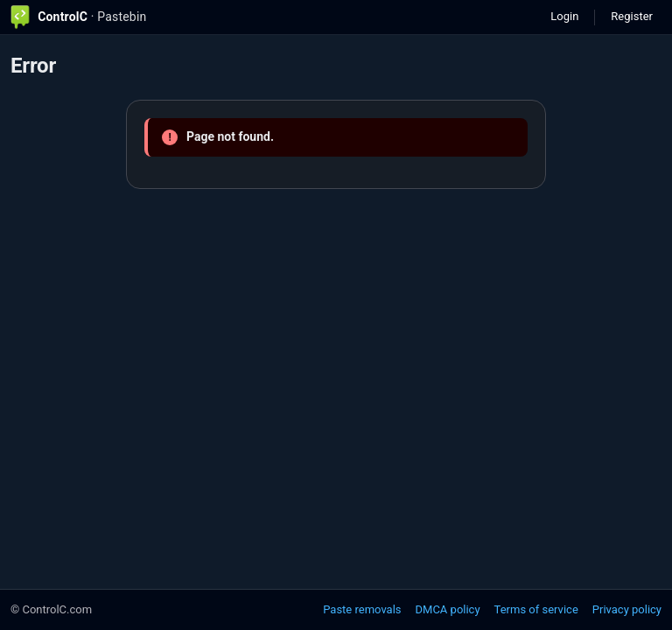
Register (632, 16)
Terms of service (536, 609)
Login (564, 16)
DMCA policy (448, 609)
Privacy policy (627, 609)
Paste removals (362, 609)
